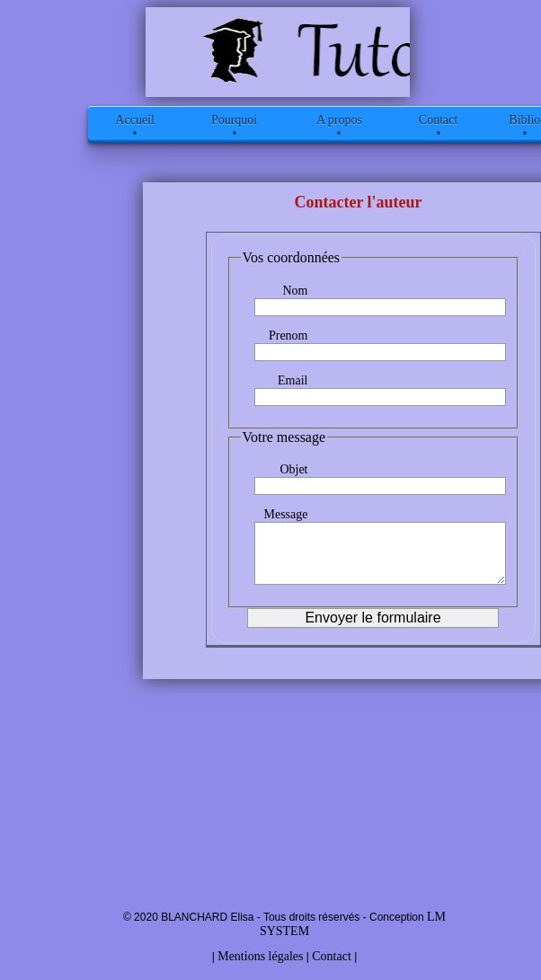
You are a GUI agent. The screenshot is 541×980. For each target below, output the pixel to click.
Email (293, 380)
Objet (293, 469)
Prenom (288, 335)
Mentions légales (260, 956)
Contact (332, 956)
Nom (296, 291)
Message (286, 514)
